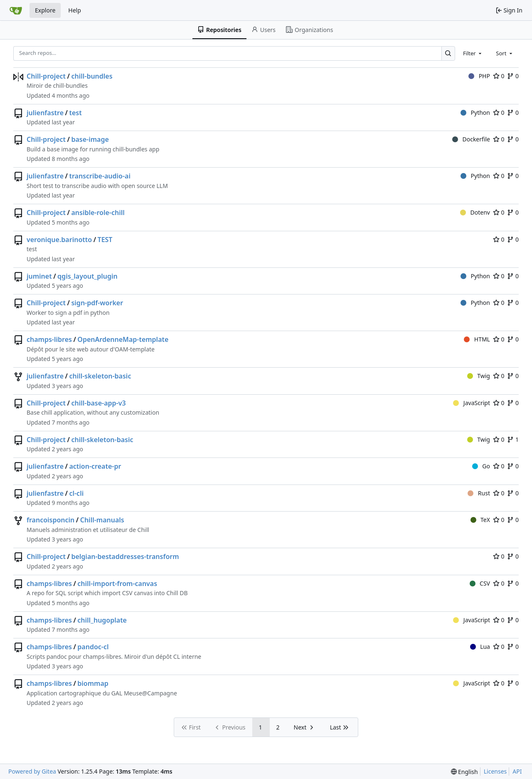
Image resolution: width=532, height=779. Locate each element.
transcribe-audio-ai (100, 176)
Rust (479, 493)
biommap (93, 683)
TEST (105, 240)
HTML (477, 339)
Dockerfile (471, 139)
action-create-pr (95, 466)
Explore (45, 10)
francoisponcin (50, 520)
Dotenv (475, 212)
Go (481, 466)
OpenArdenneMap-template (123, 339)
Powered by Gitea (32, 771)
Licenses (495, 771)
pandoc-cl (93, 647)
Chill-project (46, 76)
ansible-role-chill (98, 213)
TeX (480, 520)
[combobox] (473, 53)
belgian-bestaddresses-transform (125, 556)
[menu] (464, 772)
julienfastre (45, 113)
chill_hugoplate (102, 620)
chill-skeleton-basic (100, 376)
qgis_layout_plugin (87, 276)
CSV (480, 583)
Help (75, 10)
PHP (479, 76)
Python (475, 113)
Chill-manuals (102, 520)
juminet (39, 276)
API (517, 771)
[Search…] (448, 53)
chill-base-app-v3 (98, 403)
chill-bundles (92, 76)
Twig (479, 376)
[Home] (16, 10)
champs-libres (49, 339)
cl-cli (76, 493)
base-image (90, 139)
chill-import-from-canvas (117, 584)
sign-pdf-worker (97, 303)
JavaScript (472, 403)
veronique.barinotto (59, 240)
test (75, 113)
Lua (480, 647)
